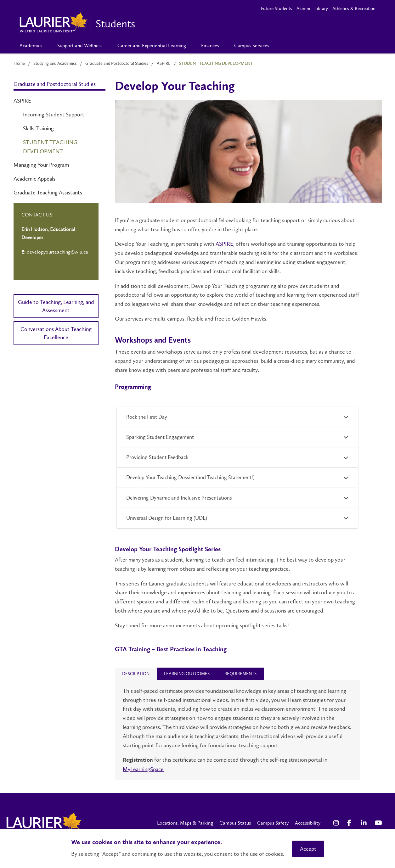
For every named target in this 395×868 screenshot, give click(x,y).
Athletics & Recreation (354, 8)
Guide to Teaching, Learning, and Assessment (56, 306)
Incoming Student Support (54, 115)
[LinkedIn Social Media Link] (365, 823)
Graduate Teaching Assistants (48, 193)
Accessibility (308, 823)
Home (19, 63)
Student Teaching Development (50, 147)
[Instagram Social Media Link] (337, 823)
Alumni (303, 8)
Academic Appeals (34, 179)
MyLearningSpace (143, 769)
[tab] (136, 674)
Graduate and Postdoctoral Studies (117, 63)
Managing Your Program (41, 165)
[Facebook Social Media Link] (351, 823)
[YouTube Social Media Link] (379, 823)
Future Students (276, 8)
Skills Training (38, 128)
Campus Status (235, 823)
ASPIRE (164, 63)
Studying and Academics (55, 63)
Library (321, 8)
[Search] (287, 46)
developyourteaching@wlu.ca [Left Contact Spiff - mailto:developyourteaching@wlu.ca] (57, 252)
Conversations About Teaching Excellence (56, 333)
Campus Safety (273, 823)
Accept (308, 849)
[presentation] (136, 674)
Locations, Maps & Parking (185, 823)
